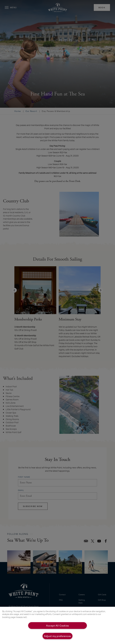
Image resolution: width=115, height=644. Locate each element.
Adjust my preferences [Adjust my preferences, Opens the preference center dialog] (57, 636)
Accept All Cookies (57, 625)
